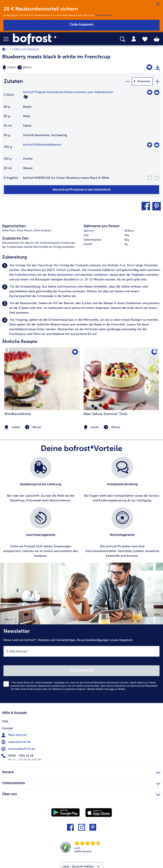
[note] (121, 427)
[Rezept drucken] (158, 67)
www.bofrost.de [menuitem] (16, 742)
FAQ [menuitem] (5, 721)
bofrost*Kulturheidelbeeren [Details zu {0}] (42, 145)
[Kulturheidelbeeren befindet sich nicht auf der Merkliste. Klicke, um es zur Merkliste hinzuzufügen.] (150, 145)
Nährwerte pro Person (102, 226)
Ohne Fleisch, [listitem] (25, 230)
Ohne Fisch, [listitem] (9, 230)
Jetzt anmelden (81, 670)
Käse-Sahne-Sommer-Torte (106, 414)
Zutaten (13, 81)
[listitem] (81, 272)
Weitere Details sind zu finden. (106, 689)
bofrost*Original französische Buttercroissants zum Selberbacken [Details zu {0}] (68, 92)
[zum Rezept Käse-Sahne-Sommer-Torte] (121, 379)
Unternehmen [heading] (81, 782)
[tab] (134, 39)
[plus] (157, 81)
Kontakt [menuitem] (8, 728)
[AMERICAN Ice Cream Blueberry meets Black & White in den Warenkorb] (157, 178)
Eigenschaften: (14, 226)
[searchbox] (123, 39)
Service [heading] (81, 772)
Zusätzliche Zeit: (16, 238)
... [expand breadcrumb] (9, 49)
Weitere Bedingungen (104, 15)
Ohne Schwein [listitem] (42, 230)
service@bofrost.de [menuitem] (19, 749)
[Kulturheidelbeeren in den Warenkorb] (157, 145)
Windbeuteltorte (18, 414)
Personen (144, 81)
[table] (81, 137)
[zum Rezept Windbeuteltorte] (42, 379)
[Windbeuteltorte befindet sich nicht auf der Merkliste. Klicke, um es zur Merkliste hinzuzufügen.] (75, 352)
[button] (8, 39)
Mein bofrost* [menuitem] (15, 735)
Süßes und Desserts (26, 49)
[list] (81, 510)
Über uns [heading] (81, 793)
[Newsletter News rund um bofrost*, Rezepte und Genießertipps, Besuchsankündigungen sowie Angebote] (81, 664)
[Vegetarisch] (26, 97)
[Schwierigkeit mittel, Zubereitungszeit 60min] (54, 67)
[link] (46, 39)
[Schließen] (158, 4)
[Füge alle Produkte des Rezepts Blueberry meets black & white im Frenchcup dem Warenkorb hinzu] (81, 190)
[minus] (127, 81)
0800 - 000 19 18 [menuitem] (18, 756)
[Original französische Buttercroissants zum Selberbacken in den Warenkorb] (157, 92)
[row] (122, 231)
